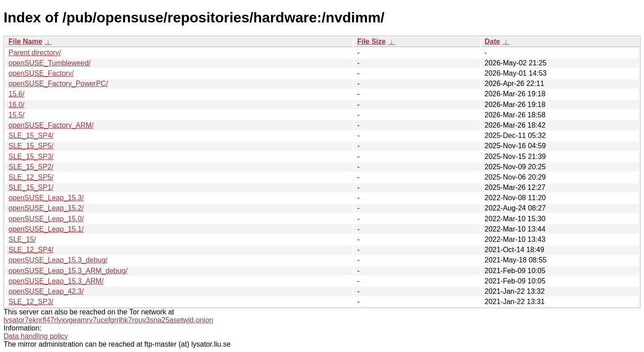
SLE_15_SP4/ (31, 135)
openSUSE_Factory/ (41, 73)
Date (492, 41)
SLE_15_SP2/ (31, 167)
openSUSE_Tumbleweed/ (50, 63)
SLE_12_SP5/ (31, 177)
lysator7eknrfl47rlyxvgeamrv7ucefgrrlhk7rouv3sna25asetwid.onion (108, 320)
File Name (25, 41)
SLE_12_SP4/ (31, 250)
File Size (372, 41)
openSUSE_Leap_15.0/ (46, 219)
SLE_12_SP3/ (31, 302)
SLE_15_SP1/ (31, 187)
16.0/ (17, 105)
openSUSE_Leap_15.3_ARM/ (56, 281)
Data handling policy (36, 336)
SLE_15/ (22, 239)
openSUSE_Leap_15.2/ (46, 208)
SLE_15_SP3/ (31, 157)
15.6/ (17, 94)
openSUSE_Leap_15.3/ (46, 198)
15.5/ (17, 115)
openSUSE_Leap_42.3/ (46, 291)
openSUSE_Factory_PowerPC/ (58, 84)
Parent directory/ (35, 53)
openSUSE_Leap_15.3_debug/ (58, 260)
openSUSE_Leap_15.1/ (46, 229)
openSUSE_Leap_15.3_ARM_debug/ (68, 271)
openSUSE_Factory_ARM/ (51, 125)
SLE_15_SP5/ (31, 146)
